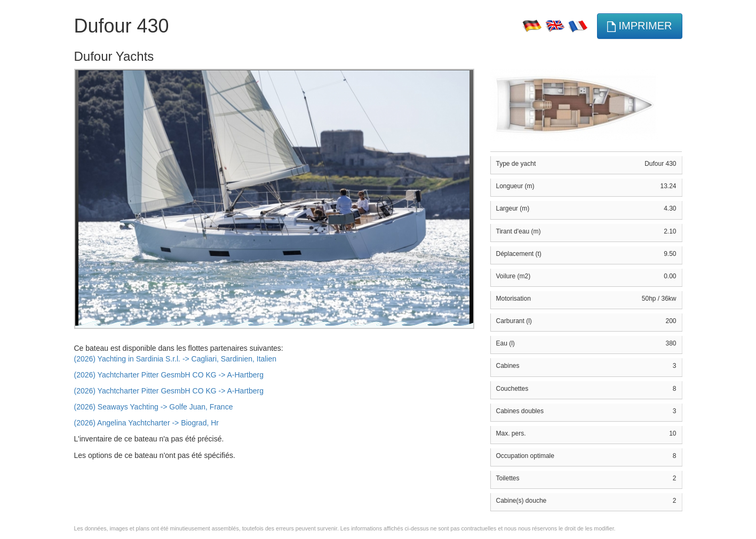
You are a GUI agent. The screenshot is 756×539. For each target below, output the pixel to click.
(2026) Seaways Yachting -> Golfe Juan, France (154, 407)
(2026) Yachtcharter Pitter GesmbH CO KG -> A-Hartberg (169, 375)
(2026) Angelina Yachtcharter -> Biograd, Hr (146, 423)
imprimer (640, 26)
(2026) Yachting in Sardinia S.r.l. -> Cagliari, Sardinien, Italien (176, 359)
